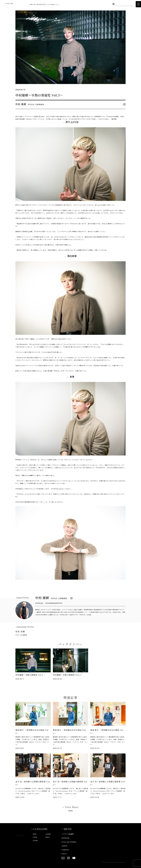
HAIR (35, 834)
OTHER (35, 840)
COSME (48, 834)
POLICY (64, 854)
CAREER (64, 846)
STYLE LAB (9, 3)
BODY (48, 837)
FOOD (35, 837)
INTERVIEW (65, 838)
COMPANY (65, 850)
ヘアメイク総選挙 (68, 834)
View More (72, 807)
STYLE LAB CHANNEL (69, 842)
